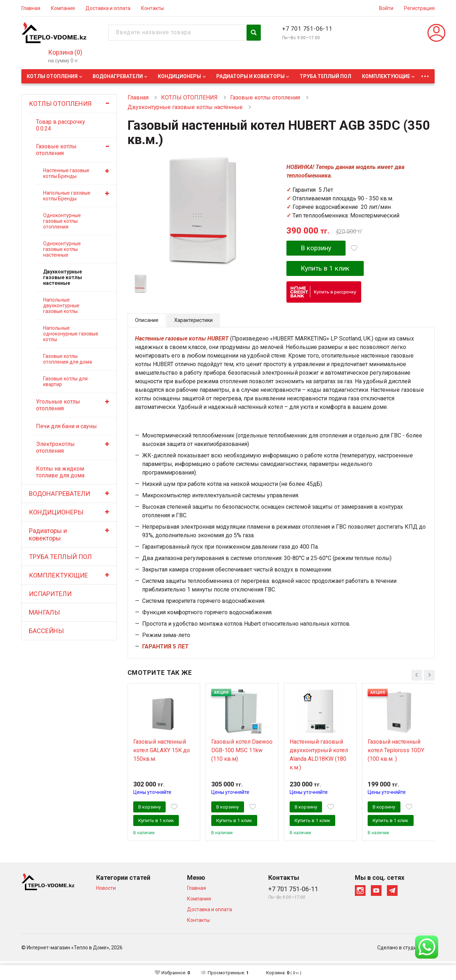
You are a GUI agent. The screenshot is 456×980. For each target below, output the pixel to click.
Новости (106, 907)
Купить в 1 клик (329, 270)
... (425, 74)
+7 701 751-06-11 (307, 29)
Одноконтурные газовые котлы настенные (62, 249)
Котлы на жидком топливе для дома (60, 472)
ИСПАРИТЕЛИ (50, 594)
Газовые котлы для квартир (65, 381)
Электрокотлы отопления (55, 447)
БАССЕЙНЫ (46, 631)
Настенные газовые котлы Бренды (66, 173)
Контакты (152, 8)
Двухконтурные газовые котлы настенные (63, 277)
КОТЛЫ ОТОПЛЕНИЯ (52, 76)
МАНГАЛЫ (44, 612)
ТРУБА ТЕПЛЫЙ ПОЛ (325, 76)
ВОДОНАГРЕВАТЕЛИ (118, 76)
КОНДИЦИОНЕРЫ (179, 76)
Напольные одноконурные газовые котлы (71, 334)
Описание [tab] (148, 322)
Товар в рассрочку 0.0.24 (61, 125)
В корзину (318, 248)
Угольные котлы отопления (58, 405)
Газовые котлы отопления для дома (68, 359)
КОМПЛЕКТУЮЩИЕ (386, 76)
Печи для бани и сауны (66, 426)
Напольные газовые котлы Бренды (67, 196)
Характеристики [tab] (198, 322)
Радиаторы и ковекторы (250, 76)
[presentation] (417, 676)
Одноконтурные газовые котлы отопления (62, 221)
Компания (63, 8)
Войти (386, 8)
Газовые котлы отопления (56, 150)
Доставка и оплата (108, 8)
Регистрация (419, 8)
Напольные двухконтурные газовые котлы (61, 306)
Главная (31, 8)
